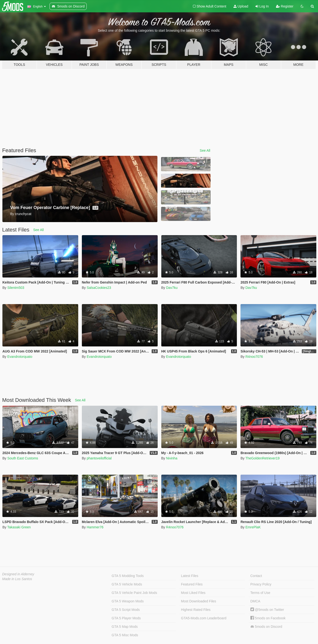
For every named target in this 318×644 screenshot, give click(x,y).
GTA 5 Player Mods (126, 618)
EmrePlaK (253, 527)
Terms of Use (260, 593)
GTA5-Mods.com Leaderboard (204, 618)
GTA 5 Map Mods (125, 627)
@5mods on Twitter (267, 610)
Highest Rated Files (196, 610)
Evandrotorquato (20, 357)
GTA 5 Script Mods (126, 610)
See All (205, 150)
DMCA (255, 601)
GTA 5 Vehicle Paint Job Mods (134, 593)
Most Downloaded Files (199, 601)
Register (285, 6)
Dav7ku (172, 288)
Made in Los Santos (17, 579)
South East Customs (23, 458)
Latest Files (190, 576)
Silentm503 (16, 288)
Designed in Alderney (18, 574)
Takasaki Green (19, 527)
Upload (241, 6)
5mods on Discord (266, 627)
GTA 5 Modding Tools (128, 576)
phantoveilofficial (99, 458)
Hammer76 (95, 527)
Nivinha (172, 458)
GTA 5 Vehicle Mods (127, 584)
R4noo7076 (254, 357)
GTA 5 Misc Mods (125, 635)
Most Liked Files (193, 593)
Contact (256, 576)
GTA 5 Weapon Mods (128, 601)
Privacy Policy (261, 584)
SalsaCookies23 (99, 288)
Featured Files (192, 584)
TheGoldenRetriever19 (262, 458)
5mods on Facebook (268, 618)
